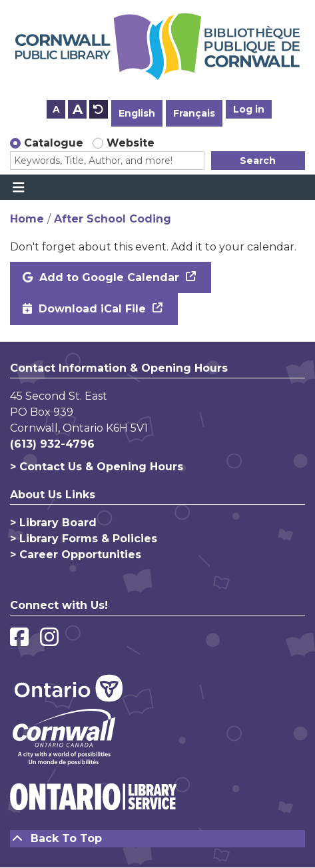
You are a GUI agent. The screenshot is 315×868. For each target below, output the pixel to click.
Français (194, 113)
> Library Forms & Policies (84, 539)
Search (258, 161)
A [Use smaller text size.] (56, 109)
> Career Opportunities (76, 555)
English (137, 113)
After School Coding (113, 219)
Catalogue (54, 143)
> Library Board (53, 523)
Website (131, 143)
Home (27, 219)
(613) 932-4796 (52, 444)
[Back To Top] (157, 839)
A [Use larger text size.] (78, 109)
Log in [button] (249, 109)
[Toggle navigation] (18, 187)
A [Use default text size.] (99, 109)
